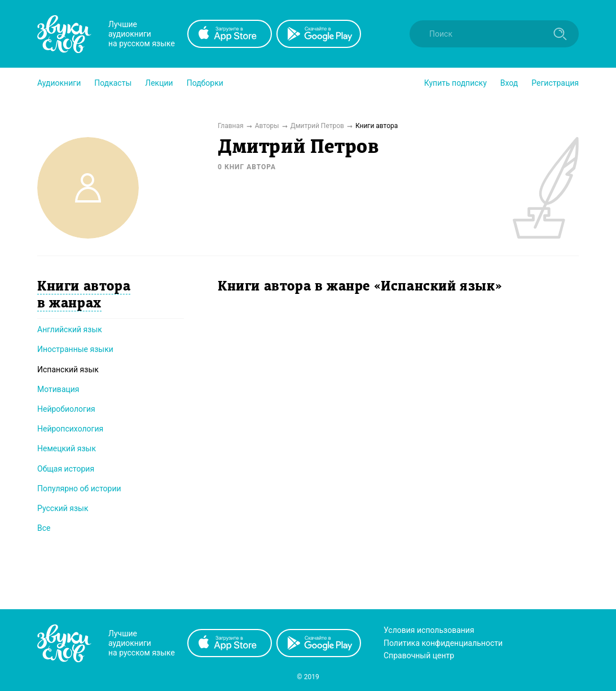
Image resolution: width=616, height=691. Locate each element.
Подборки (205, 83)
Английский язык (70, 329)
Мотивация (58, 389)
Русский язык (63, 508)
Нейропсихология (70, 429)
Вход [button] (509, 83)
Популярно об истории (79, 488)
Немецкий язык (67, 448)
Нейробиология (66, 409)
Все (44, 528)
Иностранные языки (75, 349)
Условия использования (429, 630)
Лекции (159, 83)
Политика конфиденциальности (443, 643)
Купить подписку (456, 83)
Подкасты (113, 83)
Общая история (66, 469)
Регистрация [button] (555, 83)
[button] (59, 83)
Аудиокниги (59, 83)
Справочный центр (419, 655)
